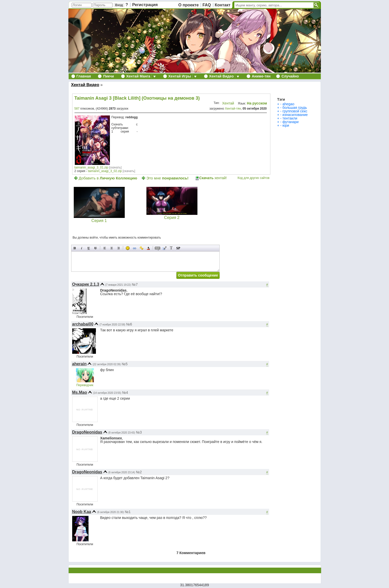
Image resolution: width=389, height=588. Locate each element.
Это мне (167, 178)
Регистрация (145, 5)
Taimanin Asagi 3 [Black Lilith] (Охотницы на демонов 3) (137, 98)
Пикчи (108, 76)
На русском (257, 103)
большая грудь (295, 108)
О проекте (189, 5)
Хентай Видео (222, 76)
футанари (291, 122)
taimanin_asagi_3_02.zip (105, 171)
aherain (79, 364)
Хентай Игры (180, 76)
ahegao (288, 104)
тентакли (290, 118)
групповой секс (295, 111)
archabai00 (83, 324)
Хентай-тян (233, 109)
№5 (125, 364)
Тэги (281, 99)
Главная (84, 76)
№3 (139, 432)
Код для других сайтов (253, 178)
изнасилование (295, 115)
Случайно (290, 76)
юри (286, 125)
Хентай (228, 103)
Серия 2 (172, 215)
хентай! (213, 178)
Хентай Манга (138, 76)
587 (77, 109)
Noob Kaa (82, 512)
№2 (139, 472)
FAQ (207, 5)
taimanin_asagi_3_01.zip (91, 167)
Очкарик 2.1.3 (86, 284)
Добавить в (108, 178)
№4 (125, 393)
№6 (129, 324)
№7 (135, 284)
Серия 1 (99, 219)
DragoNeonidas (87, 432)
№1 (128, 512)
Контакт (223, 5)
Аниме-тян (261, 76)
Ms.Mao (80, 392)
